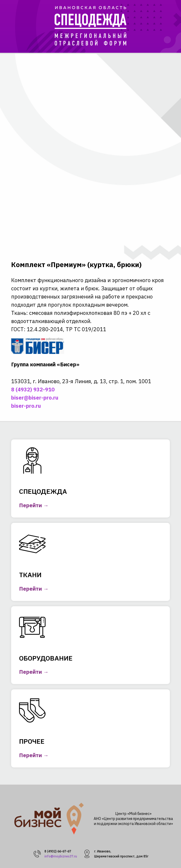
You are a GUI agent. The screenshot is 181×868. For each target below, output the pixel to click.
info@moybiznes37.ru (61, 856)
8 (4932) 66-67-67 (58, 851)
